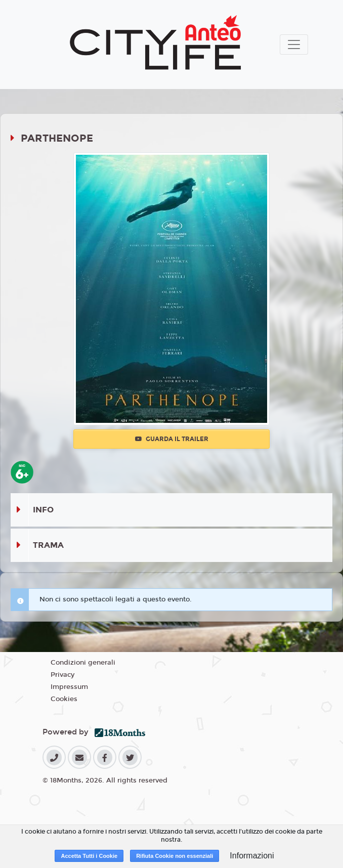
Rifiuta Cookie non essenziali (175, 856)
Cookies (64, 699)
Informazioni (252, 856)
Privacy (62, 675)
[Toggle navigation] (294, 45)
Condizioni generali (83, 663)
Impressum (69, 687)
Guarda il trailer (172, 439)
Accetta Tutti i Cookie (89, 856)
